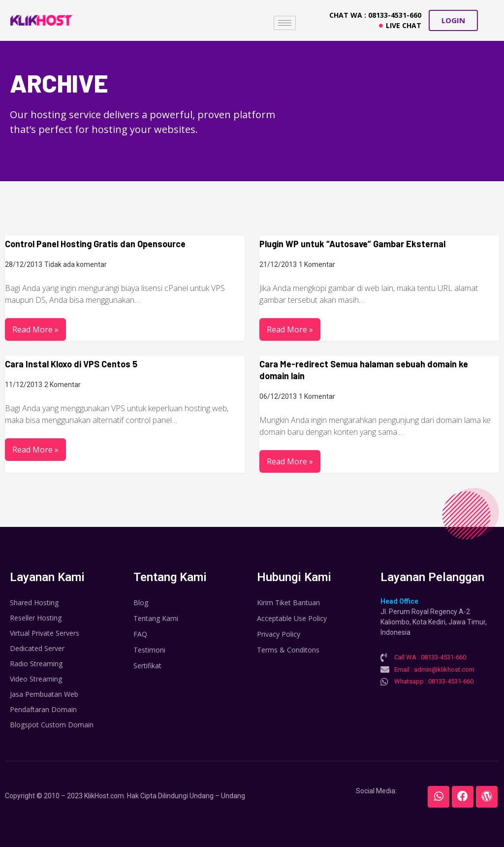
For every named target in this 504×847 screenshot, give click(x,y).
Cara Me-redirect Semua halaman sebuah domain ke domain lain (364, 370)
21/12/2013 (278, 264)
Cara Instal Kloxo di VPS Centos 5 (71, 364)
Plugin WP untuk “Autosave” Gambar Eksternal (352, 244)
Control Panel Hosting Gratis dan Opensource (95, 244)
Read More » (35, 329)
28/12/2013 (24, 264)
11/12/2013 (24, 385)
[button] (453, 20)
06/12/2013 (278, 396)
